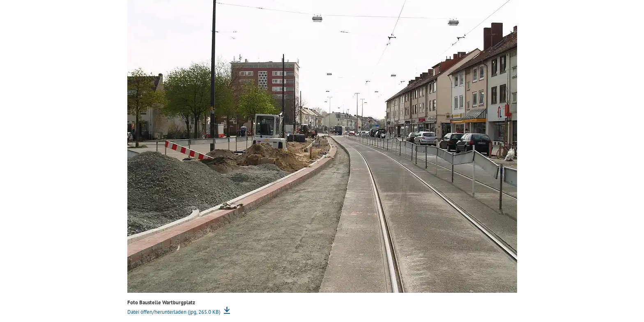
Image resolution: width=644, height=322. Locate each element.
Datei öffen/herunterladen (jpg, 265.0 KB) (175, 312)
